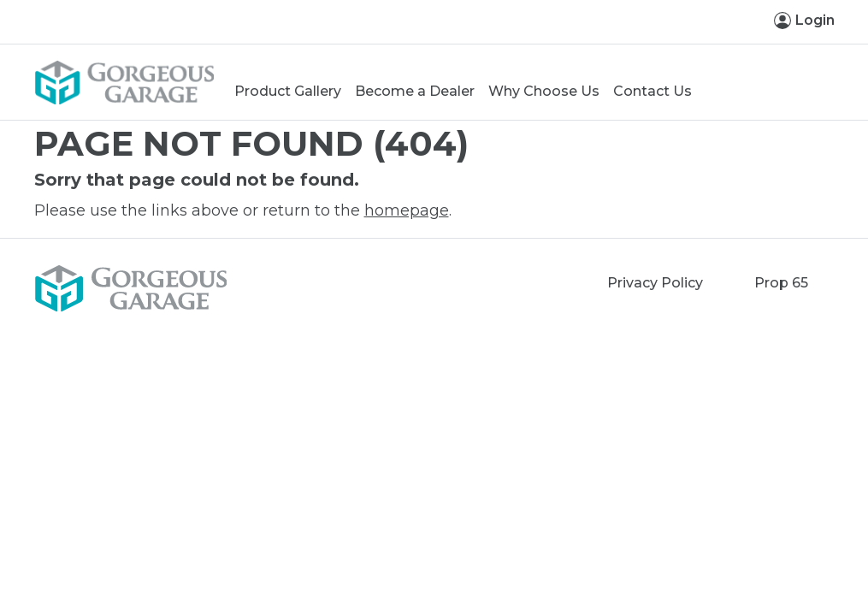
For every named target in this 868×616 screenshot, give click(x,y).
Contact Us (652, 91)
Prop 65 (781, 283)
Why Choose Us (544, 91)
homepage (407, 210)
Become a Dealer (415, 91)
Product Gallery (288, 91)
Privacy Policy (655, 283)
